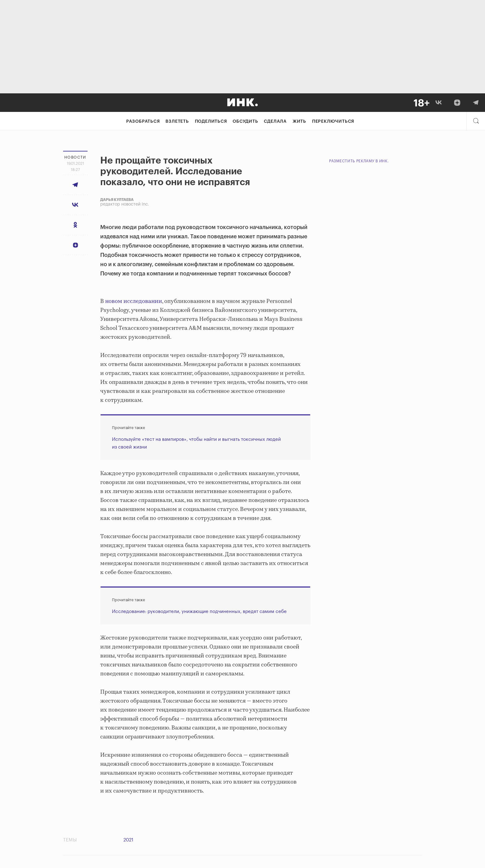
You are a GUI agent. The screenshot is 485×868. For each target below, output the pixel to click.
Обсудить (245, 121)
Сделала (275, 121)
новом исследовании (134, 301)
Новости (75, 157)
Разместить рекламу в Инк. (359, 161)
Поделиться (211, 121)
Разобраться (143, 121)
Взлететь (177, 121)
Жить (299, 121)
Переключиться (333, 121)
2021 (128, 840)
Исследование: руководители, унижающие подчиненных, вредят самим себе (199, 612)
